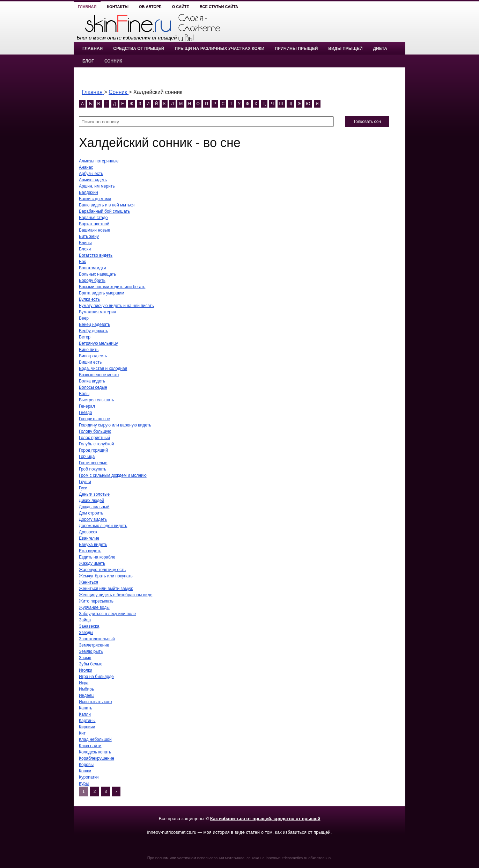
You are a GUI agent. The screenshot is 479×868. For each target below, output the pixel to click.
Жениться (89, 582)
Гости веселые (93, 463)
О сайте (181, 7)
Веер (84, 318)
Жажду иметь (92, 563)
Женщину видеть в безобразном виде (116, 595)
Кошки (85, 771)
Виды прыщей (345, 49)
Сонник (113, 61)
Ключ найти (90, 746)
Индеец (86, 695)
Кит (82, 733)
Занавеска (89, 626)
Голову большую (95, 431)
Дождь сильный (94, 507)
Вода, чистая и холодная (103, 369)
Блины (85, 243)
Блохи (85, 249)
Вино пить (89, 350)
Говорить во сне (94, 419)
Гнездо (86, 413)
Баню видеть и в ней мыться (107, 205)
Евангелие (89, 538)
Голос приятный (94, 438)
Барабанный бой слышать (104, 211)
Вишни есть (90, 362)
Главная (87, 7)
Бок (82, 262)
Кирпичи (87, 727)
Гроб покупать (93, 469)
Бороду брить (92, 280)
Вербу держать (94, 331)
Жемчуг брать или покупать (106, 576)
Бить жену (89, 236)
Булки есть (89, 299)
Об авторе (150, 7)
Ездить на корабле (97, 557)
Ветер (85, 337)
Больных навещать (97, 274)
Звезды (86, 633)
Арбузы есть (91, 174)
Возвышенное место (99, 375)
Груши (85, 482)
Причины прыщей (296, 49)
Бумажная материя (97, 312)
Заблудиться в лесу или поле (107, 614)
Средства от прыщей (139, 49)
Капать (86, 708)
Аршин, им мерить (97, 186)
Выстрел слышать (97, 400)
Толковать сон (367, 122)
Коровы (86, 765)
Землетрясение (94, 645)
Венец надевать (95, 324)
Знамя (85, 658)
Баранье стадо (93, 218)
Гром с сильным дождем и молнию (113, 475)
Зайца (85, 620)
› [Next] (116, 792)
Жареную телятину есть (102, 570)
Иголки (86, 670)
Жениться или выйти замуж (106, 589)
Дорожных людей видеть (103, 526)
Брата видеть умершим (102, 293)
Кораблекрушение (97, 758)
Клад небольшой (95, 739)
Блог (88, 61)
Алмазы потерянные (99, 161)
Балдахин (89, 192)
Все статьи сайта (219, 7)
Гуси (83, 488)
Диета (380, 49)
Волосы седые (93, 387)
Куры (84, 783)
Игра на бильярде (96, 677)
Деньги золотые (94, 494)
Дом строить (91, 513)
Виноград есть (93, 356)
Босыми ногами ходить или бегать (112, 287)
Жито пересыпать (96, 601)
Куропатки (89, 777)
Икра (84, 683)
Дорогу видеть (93, 519)
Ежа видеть (90, 551)
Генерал (87, 406)
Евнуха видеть (93, 545)
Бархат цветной (94, 224)
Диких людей (91, 501)
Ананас (86, 167)
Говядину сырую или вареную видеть (115, 425)
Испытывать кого (95, 702)
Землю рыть (91, 651)
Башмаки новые (94, 230)
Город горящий (93, 450)
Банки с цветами (95, 199)
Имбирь (86, 689)
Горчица (87, 457)
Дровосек (88, 532)
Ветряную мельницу (98, 343)
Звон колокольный (97, 639)
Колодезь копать (95, 752)
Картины (87, 721)
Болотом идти (92, 268)
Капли (85, 714)
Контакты (118, 7)
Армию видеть (93, 180)
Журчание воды (94, 607)
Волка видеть (92, 381)
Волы (84, 394)
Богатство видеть (96, 255)
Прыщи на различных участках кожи (219, 49)
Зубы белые (91, 664)
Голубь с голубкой (96, 444)
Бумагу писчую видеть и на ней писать (116, 306)
